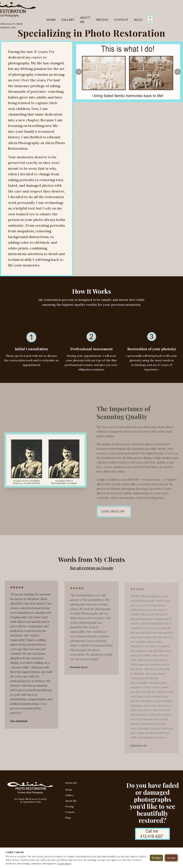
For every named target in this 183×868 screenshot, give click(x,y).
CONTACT (121, 20)
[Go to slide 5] (133, 99)
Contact (70, 812)
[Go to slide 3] (127, 99)
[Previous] (79, 72)
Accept (171, 858)
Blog (68, 818)
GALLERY (68, 20)
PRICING (102, 20)
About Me (71, 801)
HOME (51, 20)
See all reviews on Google (92, 569)
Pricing (69, 806)
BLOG (138, 20)
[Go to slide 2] (123, 99)
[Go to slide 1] (120, 99)
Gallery (69, 795)
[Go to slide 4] (130, 99)
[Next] (177, 72)
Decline (156, 858)
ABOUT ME (85, 20)
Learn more (64, 863)
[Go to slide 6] (136, 99)
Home (69, 790)
